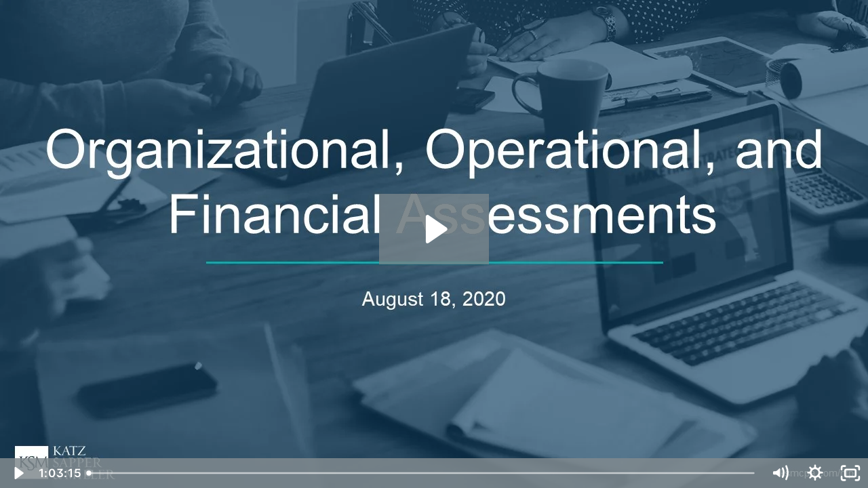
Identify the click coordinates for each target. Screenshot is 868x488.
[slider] (422, 473)
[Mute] (780, 473)
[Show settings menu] (815, 473)
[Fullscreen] (850, 473)
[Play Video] (18, 473)
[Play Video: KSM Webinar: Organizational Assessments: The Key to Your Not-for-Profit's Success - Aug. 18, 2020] (434, 229)
